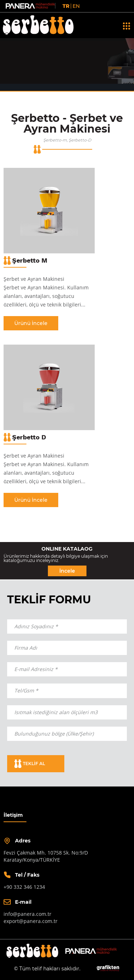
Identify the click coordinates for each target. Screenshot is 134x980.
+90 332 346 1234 (24, 887)
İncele (67, 571)
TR (66, 6)
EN (76, 6)
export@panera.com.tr (31, 921)
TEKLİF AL (30, 764)
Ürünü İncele (31, 323)
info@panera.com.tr (28, 914)
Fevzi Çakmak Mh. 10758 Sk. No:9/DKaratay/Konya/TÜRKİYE (46, 856)
